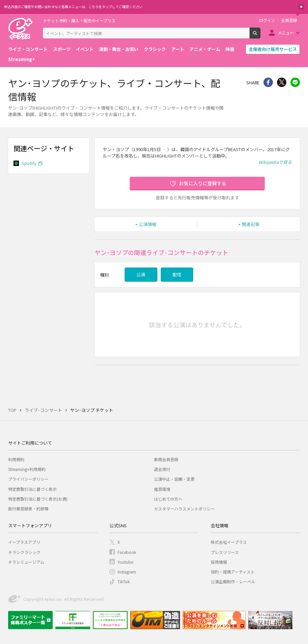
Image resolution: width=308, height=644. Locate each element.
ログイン (267, 20)
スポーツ (62, 49)
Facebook (127, 552)
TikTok (124, 581)
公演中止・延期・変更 (174, 479)
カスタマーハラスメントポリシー (184, 509)
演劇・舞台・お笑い (119, 49)
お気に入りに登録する (203, 183)
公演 (141, 274)
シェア (268, 82)
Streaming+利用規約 (27, 469)
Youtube (125, 562)
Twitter (282, 82)
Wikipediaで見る (275, 162)
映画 (230, 49)
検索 (260, 36)
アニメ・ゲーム (205, 49)
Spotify (29, 163)
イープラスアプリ (24, 542)
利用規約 (16, 459)
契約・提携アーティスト (233, 572)
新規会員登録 (166, 459)
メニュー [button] (286, 33)
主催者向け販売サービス (273, 49)
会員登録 (289, 20)
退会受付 (162, 469)
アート (178, 49)
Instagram (127, 572)
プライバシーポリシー (28, 479)
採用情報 (219, 562)
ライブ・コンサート (28, 49)
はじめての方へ (168, 499)
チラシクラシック (24, 552)
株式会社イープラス (229, 542)
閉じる (301, 7)
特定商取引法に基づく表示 (32, 489)
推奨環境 (162, 489)
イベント (85, 49)
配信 (177, 274)
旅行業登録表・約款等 (28, 509)
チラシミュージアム (26, 562)
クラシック (155, 49)
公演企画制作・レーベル (233, 581)
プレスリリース (225, 552)
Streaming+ (22, 59)
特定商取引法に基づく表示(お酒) (38, 499)
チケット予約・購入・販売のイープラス (79, 20)
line (295, 82)
